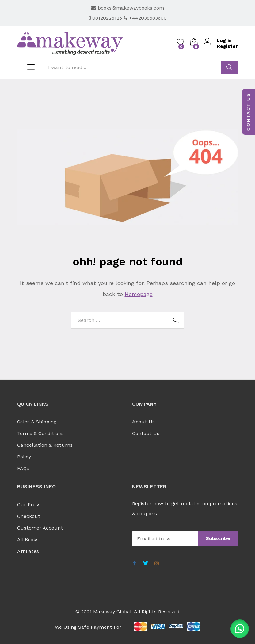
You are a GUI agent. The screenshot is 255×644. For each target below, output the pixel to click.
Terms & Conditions (40, 433)
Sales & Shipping (37, 422)
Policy (24, 457)
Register (227, 46)
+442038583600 (145, 18)
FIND (229, 67)
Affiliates (28, 551)
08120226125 (106, 18)
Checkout (29, 516)
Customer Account (40, 528)
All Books (28, 540)
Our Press (29, 505)
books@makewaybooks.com (128, 8)
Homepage (139, 294)
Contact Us (146, 433)
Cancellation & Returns (45, 445)
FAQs (23, 468)
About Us (143, 422)
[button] (240, 629)
